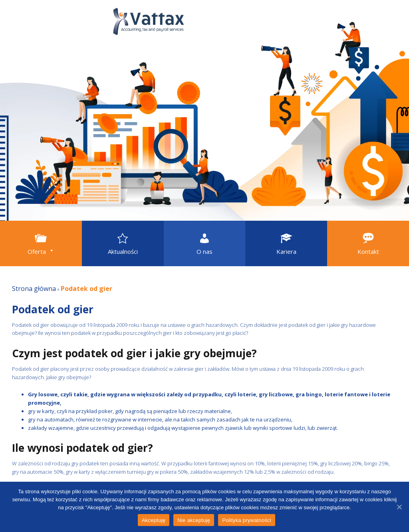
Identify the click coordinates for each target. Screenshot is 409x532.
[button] (41, 243)
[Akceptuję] (399, 507)
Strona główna (34, 289)
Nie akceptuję (194, 520)
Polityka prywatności (247, 520)
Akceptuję (154, 520)
